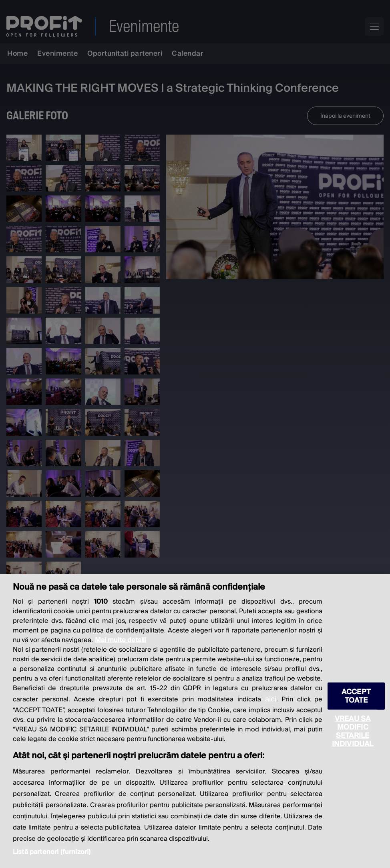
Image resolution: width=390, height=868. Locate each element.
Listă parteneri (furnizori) (52, 852)
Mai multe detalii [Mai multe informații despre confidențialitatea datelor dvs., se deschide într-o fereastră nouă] (121, 640)
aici (271, 699)
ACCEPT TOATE (356, 696)
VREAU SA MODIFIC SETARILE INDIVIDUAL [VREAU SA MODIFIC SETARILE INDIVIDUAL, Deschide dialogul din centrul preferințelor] (353, 731)
